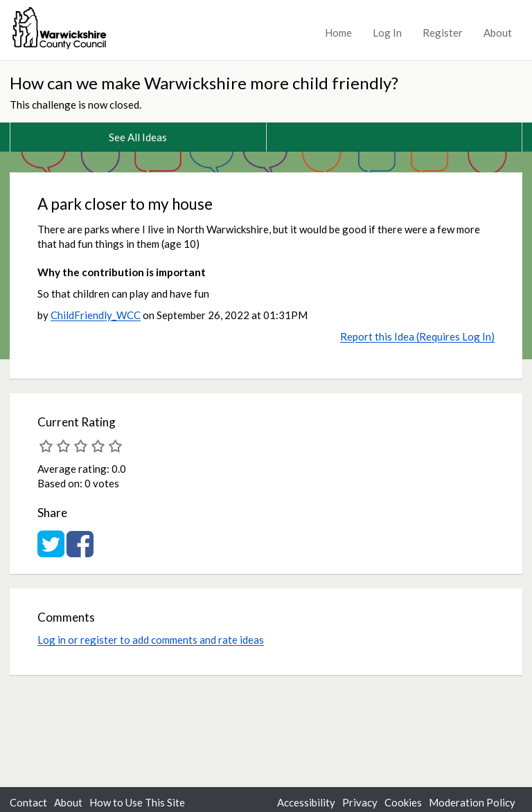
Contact (28, 802)
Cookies (403, 802)
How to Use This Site (137, 802)
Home (338, 33)
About (498, 33)
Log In (387, 33)
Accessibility (306, 802)
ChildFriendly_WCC (96, 315)
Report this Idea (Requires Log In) (417, 336)
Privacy (360, 802)
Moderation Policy (472, 802)
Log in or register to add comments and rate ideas (151, 640)
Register (443, 33)
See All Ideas (138, 137)
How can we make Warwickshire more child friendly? (204, 83)
